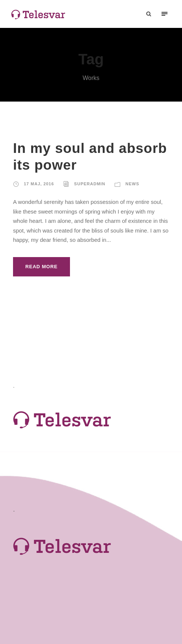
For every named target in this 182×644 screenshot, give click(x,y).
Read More (41, 267)
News (132, 184)
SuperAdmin (90, 184)
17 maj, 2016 (39, 184)
